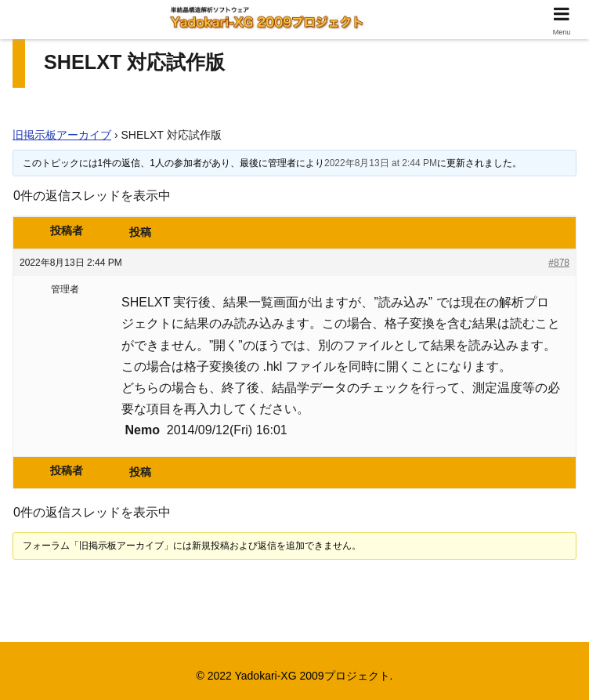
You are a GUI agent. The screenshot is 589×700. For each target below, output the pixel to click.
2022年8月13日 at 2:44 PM (381, 163)
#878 (559, 263)
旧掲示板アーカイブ (62, 135)
